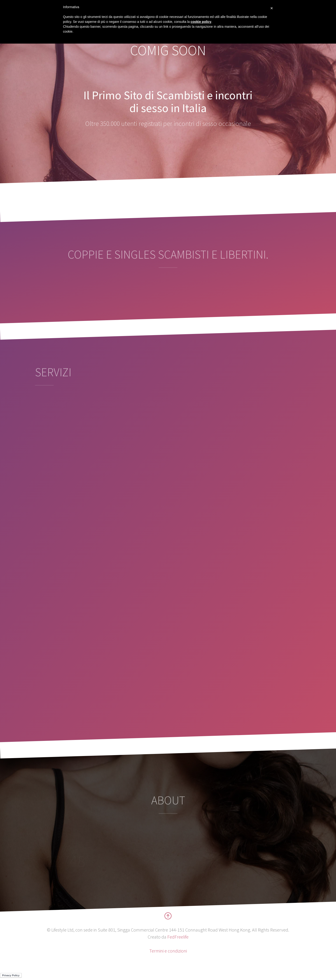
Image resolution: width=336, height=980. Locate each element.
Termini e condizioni (168, 951)
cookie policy (201, 22)
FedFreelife (178, 937)
